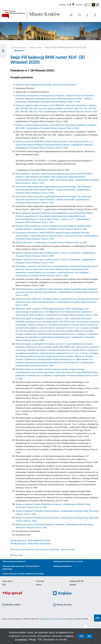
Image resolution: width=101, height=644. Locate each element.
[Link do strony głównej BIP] (34, 14)
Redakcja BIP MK (77, 581)
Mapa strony (7, 581)
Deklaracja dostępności (62, 566)
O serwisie (40, 581)
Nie (89, 636)
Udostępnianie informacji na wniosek (68, 561)
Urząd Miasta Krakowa (47, 619)
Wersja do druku (62, 605)
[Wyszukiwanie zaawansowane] (80, 15)
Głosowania (19, 51)
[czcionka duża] (74, 4)
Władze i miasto (35, 48)
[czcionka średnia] (70, 5)
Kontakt (73, 585)
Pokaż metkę (18, 555)
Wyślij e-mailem (11, 605)
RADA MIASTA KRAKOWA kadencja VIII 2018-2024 (66, 48)
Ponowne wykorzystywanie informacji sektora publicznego (21, 568)
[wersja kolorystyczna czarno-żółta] (93, 5)
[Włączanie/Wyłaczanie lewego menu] (3, 51)
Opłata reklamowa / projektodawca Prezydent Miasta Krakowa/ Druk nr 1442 (51, 243)
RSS (4, 585)
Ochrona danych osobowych (14, 561)
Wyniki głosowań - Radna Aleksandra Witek (30, 541)
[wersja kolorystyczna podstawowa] (86, 5)
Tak (81, 636)
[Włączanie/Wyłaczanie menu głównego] (71, 15)
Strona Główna (20, 48)
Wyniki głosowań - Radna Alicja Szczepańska (31, 544)
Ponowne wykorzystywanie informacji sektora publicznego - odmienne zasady (44, 550)
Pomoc (39, 585)
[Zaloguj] (95, 16)
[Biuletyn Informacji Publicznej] (25, 595)
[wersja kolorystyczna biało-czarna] (90, 5)
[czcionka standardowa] (68, 5)
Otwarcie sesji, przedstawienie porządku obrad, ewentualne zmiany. (46, 85)
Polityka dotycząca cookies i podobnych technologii (23, 574)
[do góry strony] (97, 618)
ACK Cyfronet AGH (62, 619)
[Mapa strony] (88, 16)
